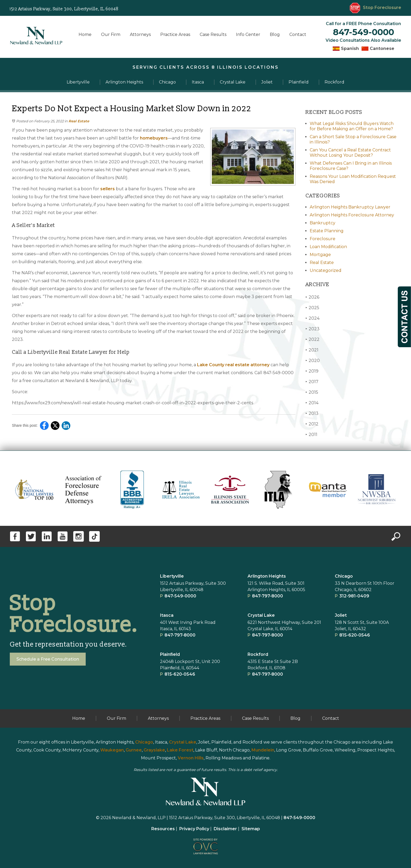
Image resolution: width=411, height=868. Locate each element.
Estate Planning (327, 231)
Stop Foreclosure (375, 8)
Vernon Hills (191, 758)
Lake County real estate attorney (233, 365)
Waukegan (112, 750)
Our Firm (111, 34)
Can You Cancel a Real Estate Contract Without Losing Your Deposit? (350, 153)
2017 (312, 382)
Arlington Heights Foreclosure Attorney (352, 215)
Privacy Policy (194, 829)
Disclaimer (225, 829)
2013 (312, 413)
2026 (312, 297)
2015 (312, 392)
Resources (163, 829)
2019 (312, 371)
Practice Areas (175, 34)
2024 (312, 318)
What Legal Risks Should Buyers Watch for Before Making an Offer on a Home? (352, 126)
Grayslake (154, 750)
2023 (312, 329)
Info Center (248, 34)
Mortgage (320, 255)
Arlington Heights (267, 576)
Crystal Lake (261, 615)
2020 (313, 361)
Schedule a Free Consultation (48, 659)
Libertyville (172, 576)
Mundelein (263, 750)
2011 (311, 435)
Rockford (258, 654)
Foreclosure (323, 239)
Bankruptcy (323, 223)
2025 (312, 308)
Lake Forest (180, 750)
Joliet (341, 615)
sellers (107, 189)
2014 (312, 403)
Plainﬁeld (170, 654)
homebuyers (153, 138)
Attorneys (140, 34)
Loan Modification (328, 247)
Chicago (344, 576)
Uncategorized (326, 270)
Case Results (213, 34)
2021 (312, 350)
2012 (312, 424)
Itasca (167, 615)
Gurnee (134, 750)
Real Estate (79, 121)
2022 (312, 339)
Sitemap (251, 829)
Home (85, 34)
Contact (298, 34)
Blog (275, 34)
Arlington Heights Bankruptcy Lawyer (350, 207)
